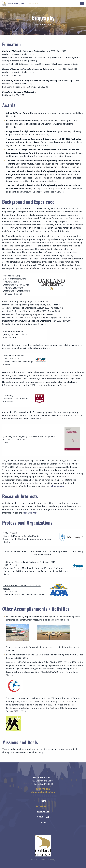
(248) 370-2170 (33, 4)
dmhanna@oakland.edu (43, 792)
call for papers (57, 486)
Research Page (30, 513)
